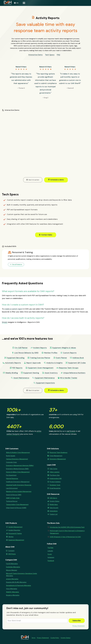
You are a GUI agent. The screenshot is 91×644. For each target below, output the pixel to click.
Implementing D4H (56, 479)
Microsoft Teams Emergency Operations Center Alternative (22, 575)
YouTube (50, 548)
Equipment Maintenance (45, 378)
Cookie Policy (55, 638)
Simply (5, 322)
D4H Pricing (12, 554)
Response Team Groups (69, 368)
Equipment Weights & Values (64, 348)
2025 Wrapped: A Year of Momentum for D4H (65, 537)
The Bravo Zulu (55, 475)
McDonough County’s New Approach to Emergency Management (67, 532)
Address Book (78, 358)
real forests (71, 431)
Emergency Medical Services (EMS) (17, 469)
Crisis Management (56, 456)
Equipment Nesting (31, 373)
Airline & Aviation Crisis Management (18, 453)
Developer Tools (55, 485)
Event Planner (61, 358)
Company (11, 551)
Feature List (54, 514)
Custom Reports (70, 353)
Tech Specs (50, 55)
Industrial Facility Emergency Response (19, 485)
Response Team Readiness (59, 453)
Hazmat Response (12, 479)
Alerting (11, 537)
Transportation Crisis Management (17, 505)
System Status (55, 501)
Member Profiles (51, 353)
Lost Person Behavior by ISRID (26, 353)
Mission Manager (12, 570)
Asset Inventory (51, 373)
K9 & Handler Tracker (69, 378)
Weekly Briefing (12, 373)
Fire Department (11, 475)
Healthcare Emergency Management (18, 482)
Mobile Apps (54, 505)
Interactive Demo (36, 55)
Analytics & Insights (54, 363)
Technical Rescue (12, 501)
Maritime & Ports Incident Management (19, 492)
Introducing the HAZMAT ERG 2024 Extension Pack (67, 527)
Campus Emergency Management (17, 459)
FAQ (58, 55)
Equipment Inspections (45, 383)
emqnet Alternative (12, 579)
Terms (33, 638)
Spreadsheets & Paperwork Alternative (19, 585)
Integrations (54, 511)
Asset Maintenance (21, 378)
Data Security (54, 508)
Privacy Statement (79, 626)
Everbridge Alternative (13, 567)
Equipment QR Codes (77, 363)
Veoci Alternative (12, 589)
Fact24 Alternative (12, 564)
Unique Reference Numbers (74, 373)
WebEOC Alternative (13, 592)
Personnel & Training (15, 533)
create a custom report (14, 309)
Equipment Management (16, 540)
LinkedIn (50, 551)
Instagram (51, 557)
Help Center (54, 469)
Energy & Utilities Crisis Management (18, 472)
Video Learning (55, 472)
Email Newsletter (55, 488)
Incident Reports (40, 348)
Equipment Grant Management (41, 368)
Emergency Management (58, 459)
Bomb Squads (11, 456)
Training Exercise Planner (40, 358)
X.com (50, 554)
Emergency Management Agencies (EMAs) (20, 466)
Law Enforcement (12, 488)
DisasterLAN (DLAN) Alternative (16, 582)
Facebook (51, 561)
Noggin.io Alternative (13, 595)
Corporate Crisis (11, 462)
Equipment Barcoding (16, 358)
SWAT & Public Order (13, 498)
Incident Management (15, 527)
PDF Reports (17, 368)
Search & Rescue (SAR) (14, 495)
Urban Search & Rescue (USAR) (16, 508)
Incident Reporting (14, 530)
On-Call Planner (21, 348)
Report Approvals (34, 363)
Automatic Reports (13, 363)
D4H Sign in (53, 498)
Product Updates (55, 482)
